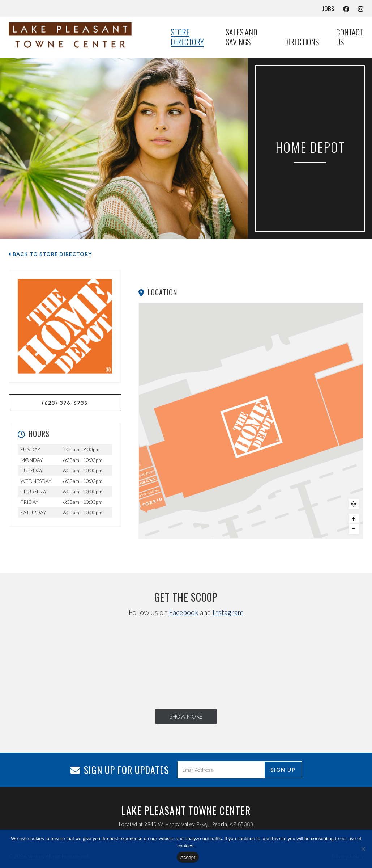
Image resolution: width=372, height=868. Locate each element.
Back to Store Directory (50, 254)
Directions (301, 42)
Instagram (228, 612)
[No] (363, 849)
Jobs (328, 9)
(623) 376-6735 (65, 403)
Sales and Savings (241, 37)
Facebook (184, 612)
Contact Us (350, 37)
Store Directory (187, 37)
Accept (188, 857)
